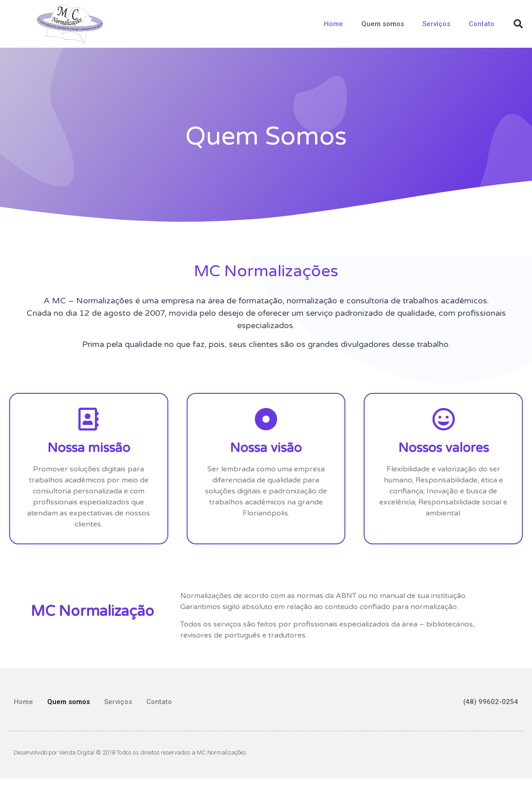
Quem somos (383, 24)
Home (333, 24)
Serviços (436, 24)
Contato (482, 24)
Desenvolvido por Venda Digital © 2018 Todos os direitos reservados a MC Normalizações (130, 752)
